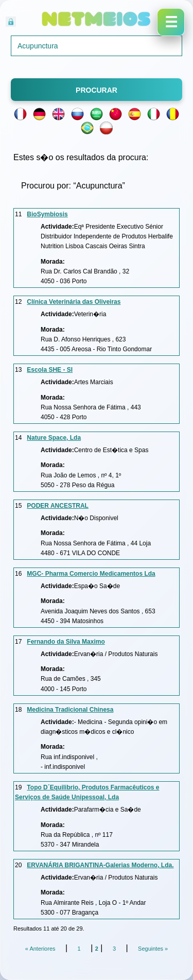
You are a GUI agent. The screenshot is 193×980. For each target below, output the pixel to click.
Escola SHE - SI (50, 370)
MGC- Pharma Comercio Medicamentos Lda (91, 574)
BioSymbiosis (47, 214)
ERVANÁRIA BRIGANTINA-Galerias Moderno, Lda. (100, 865)
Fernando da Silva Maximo (66, 642)
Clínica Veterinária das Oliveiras (74, 302)
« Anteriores (40, 949)
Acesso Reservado (65, 20)
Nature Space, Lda (54, 438)
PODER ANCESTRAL (58, 506)
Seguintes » (153, 949)
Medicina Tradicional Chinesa (70, 710)
